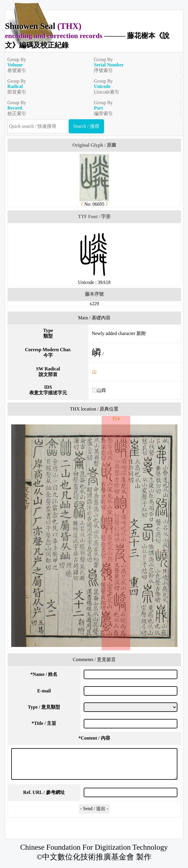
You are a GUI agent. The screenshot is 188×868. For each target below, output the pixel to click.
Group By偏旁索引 (135, 108)
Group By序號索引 (135, 65)
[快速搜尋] (37, 126)
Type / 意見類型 (44, 707)
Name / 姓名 (44, 674)
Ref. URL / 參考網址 (44, 792)
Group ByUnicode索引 (135, 86)
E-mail (44, 691)
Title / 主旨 (44, 723)
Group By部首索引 (48, 86)
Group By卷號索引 (48, 65)
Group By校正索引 (48, 108)
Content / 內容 (94, 738)
